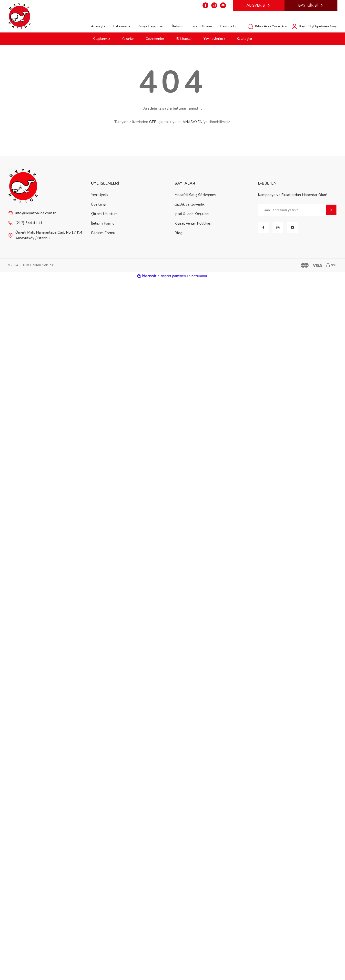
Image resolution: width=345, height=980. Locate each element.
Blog (178, 233)
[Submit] (331, 210)
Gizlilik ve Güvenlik (189, 204)
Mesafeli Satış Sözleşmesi (195, 195)
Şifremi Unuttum (104, 214)
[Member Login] (315, 26)
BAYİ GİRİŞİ (311, 5)
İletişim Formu (103, 223)
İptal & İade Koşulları (192, 214)
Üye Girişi (99, 204)
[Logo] (20, 16)
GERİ (153, 122)
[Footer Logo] (24, 186)
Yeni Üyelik (100, 195)
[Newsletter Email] (298, 210)
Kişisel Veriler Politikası (193, 223)
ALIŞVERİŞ (259, 5)
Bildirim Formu (103, 233)
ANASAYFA (192, 122)
